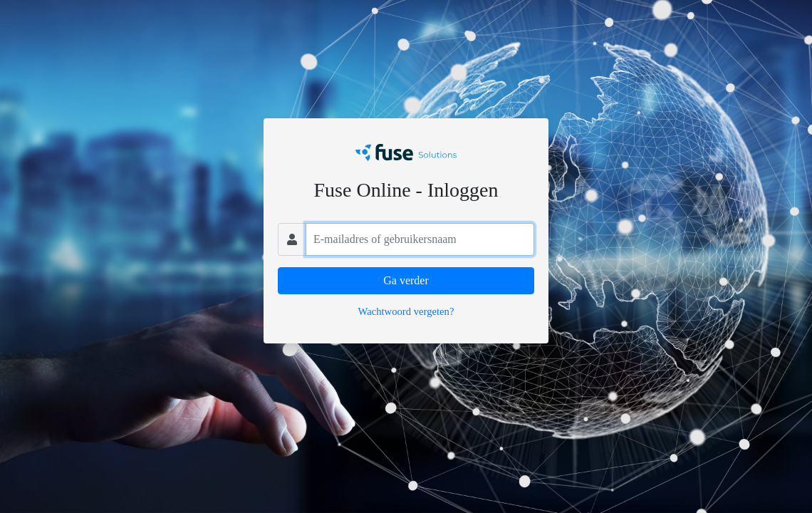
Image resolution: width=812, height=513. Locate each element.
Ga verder (406, 280)
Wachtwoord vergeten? (406, 311)
